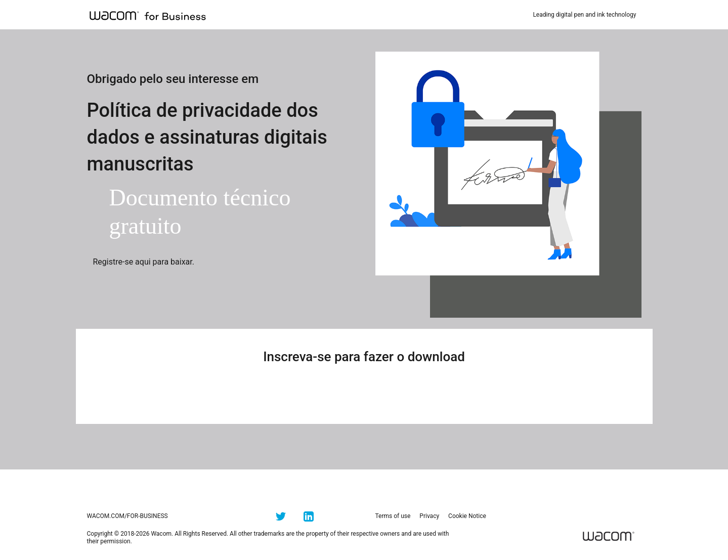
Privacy (429, 516)
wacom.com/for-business (127, 516)
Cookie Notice (467, 516)
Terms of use (393, 516)
